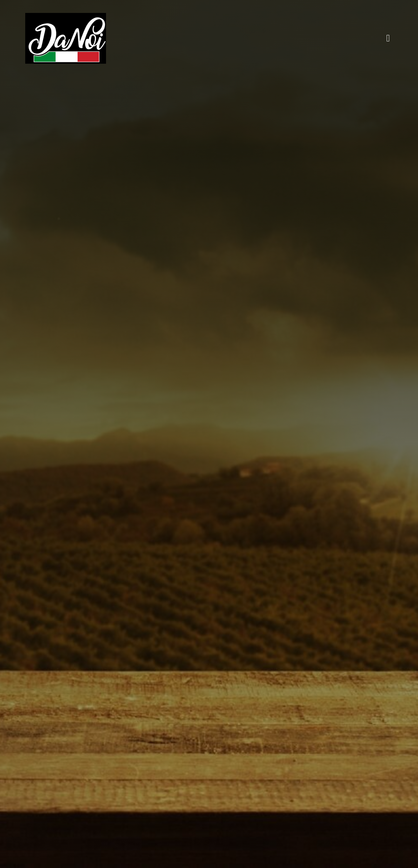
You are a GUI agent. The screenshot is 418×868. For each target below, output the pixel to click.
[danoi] (66, 16)
